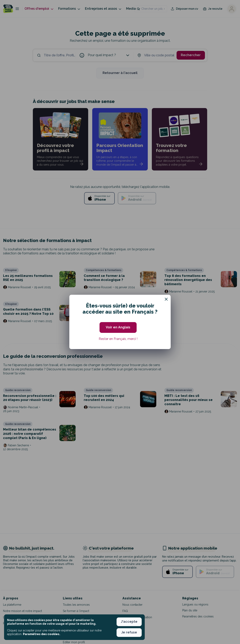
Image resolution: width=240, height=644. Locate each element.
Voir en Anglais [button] (118, 327)
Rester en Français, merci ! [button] (118, 339)
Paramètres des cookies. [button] (42, 634)
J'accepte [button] (129, 622)
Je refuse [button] (129, 632)
